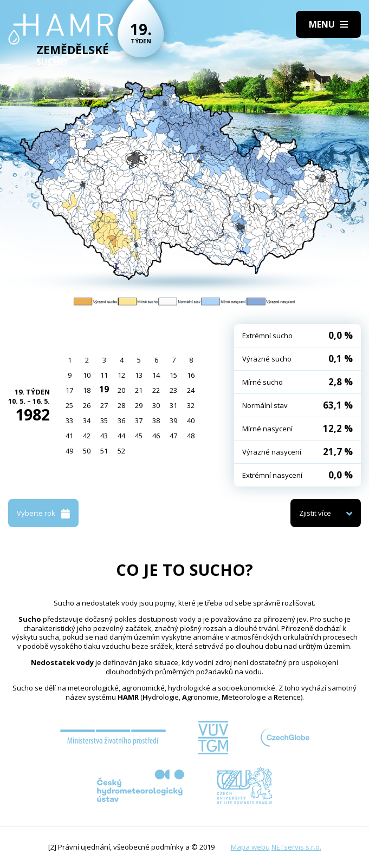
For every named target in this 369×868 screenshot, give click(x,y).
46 (156, 436)
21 (139, 390)
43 (104, 436)
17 (69, 390)
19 (104, 389)
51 (104, 451)
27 (104, 405)
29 (139, 405)
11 (104, 375)
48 (191, 436)
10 (87, 375)
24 (191, 390)
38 (156, 420)
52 (121, 451)
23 (173, 390)
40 (191, 420)
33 (69, 420)
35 (104, 420)
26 (87, 405)
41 (69, 436)
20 (121, 390)
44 (121, 436)
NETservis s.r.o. (296, 847)
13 (139, 375)
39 (173, 420)
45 (139, 436)
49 (69, 451)
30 (156, 405)
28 (121, 405)
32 (191, 405)
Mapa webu (250, 847)
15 (173, 375)
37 (139, 420)
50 (87, 451)
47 (173, 436)
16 (191, 375)
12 (121, 375)
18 (87, 390)
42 (87, 436)
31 (173, 405)
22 (156, 390)
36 (121, 420)
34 (87, 420)
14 (156, 375)
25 (69, 405)
